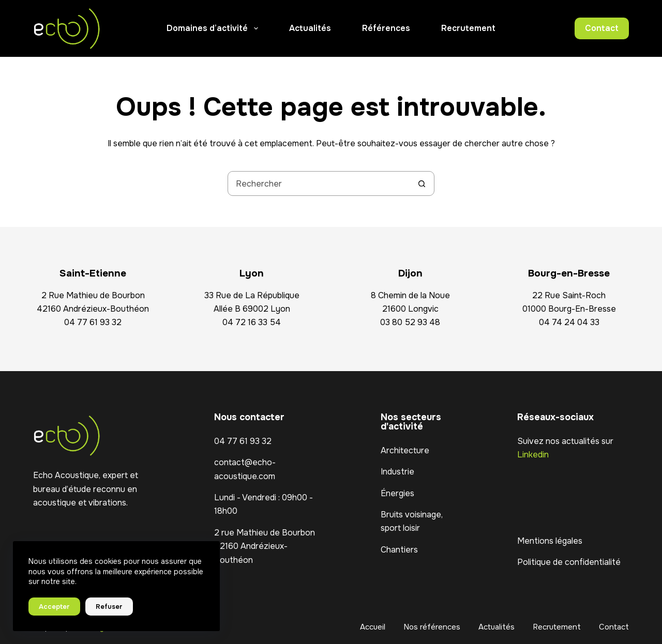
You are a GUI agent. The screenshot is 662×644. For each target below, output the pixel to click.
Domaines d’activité (214, 28)
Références (386, 28)
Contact (602, 28)
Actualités (310, 28)
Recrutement (468, 28)
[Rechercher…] (319, 183)
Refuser (109, 607)
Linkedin (533, 455)
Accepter (54, 607)
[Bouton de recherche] (422, 183)
